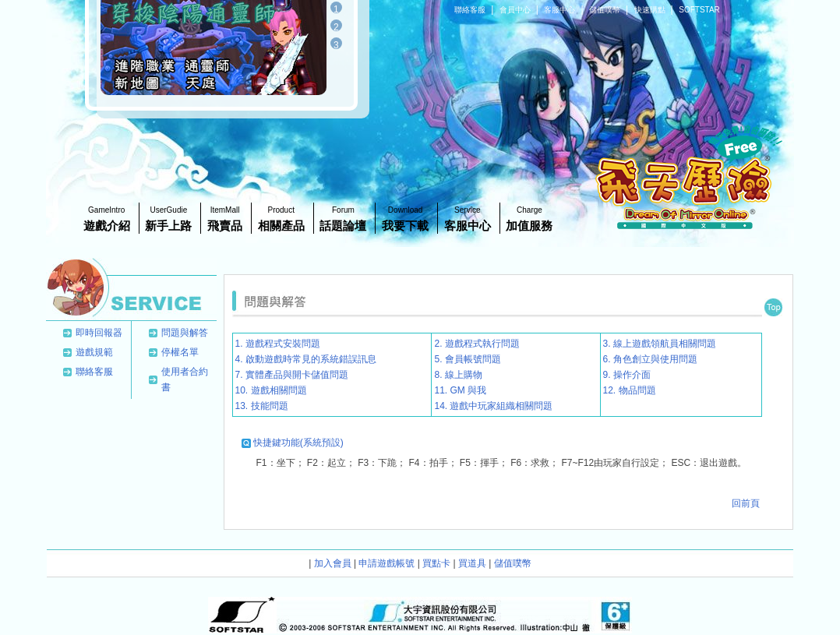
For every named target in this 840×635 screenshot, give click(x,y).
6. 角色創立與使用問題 (650, 359)
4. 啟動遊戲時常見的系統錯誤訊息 (306, 359)
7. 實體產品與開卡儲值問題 (292, 375)
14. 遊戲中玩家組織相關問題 (493, 406)
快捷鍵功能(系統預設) (298, 443)
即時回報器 (99, 333)
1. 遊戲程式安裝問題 (278, 344)
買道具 (472, 563)
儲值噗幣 (606, 10)
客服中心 (561, 10)
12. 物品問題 (630, 390)
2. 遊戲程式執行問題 (476, 344)
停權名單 (180, 352)
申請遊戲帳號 (386, 563)
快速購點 (651, 10)
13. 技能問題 (262, 406)
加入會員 (333, 563)
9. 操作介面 (627, 375)
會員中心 (516, 10)
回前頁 (746, 503)
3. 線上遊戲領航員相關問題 (660, 344)
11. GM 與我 (460, 390)
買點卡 (436, 563)
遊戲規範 (94, 352)
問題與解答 (185, 333)
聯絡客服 (471, 10)
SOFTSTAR (699, 10)
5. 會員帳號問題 (467, 359)
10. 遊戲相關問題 (271, 390)
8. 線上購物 (458, 375)
